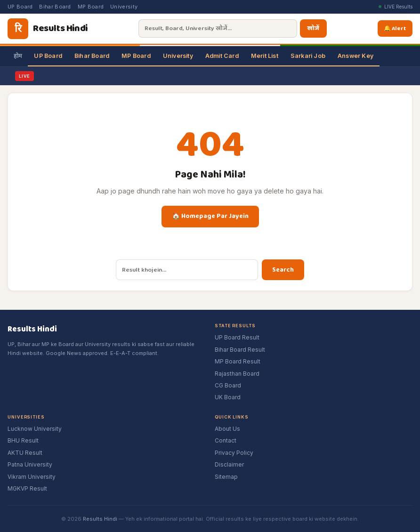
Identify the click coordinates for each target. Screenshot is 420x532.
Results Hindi (100, 519)
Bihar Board (55, 7)
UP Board (20, 7)
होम (18, 56)
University (124, 7)
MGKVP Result (27, 488)
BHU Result (23, 440)
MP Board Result (238, 361)
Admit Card (222, 56)
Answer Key (355, 56)
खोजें (313, 28)
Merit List (265, 56)
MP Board (91, 7)
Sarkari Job (308, 56)
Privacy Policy (234, 453)
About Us (227, 429)
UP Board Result (237, 337)
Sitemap (226, 477)
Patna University (30, 464)
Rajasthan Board (237, 374)
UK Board (228, 397)
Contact (226, 440)
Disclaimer (229, 464)
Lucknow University (35, 429)
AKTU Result (25, 453)
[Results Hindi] (48, 29)
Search (283, 270)
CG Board (228, 385)
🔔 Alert (397, 28)
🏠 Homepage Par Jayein (210, 216)
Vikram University (32, 477)
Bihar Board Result (240, 350)
